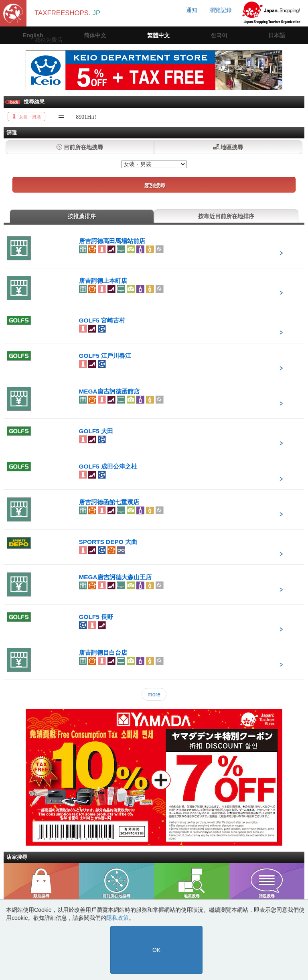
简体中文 (95, 35)
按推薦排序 (82, 216)
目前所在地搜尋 (80, 147)
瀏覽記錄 (221, 10)
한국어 (219, 35)
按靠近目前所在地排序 (226, 216)
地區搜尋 (228, 147)
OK (156, 950)
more (154, 694)
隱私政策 (118, 918)
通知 (192, 10)
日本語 (277, 35)
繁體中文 (158, 35)
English (33, 35)
